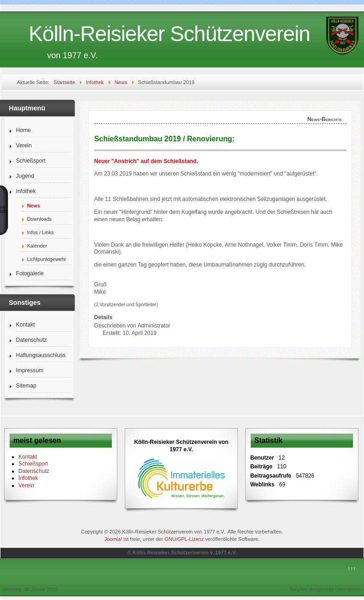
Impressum (30, 370)
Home (24, 130)
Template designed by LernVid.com (325, 590)
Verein (24, 145)
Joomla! (113, 539)
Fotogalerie (30, 273)
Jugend (25, 176)
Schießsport (31, 161)
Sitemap (26, 386)
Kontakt (26, 325)
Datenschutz (32, 340)
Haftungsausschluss (41, 355)
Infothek (26, 191)
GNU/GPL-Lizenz (184, 539)
